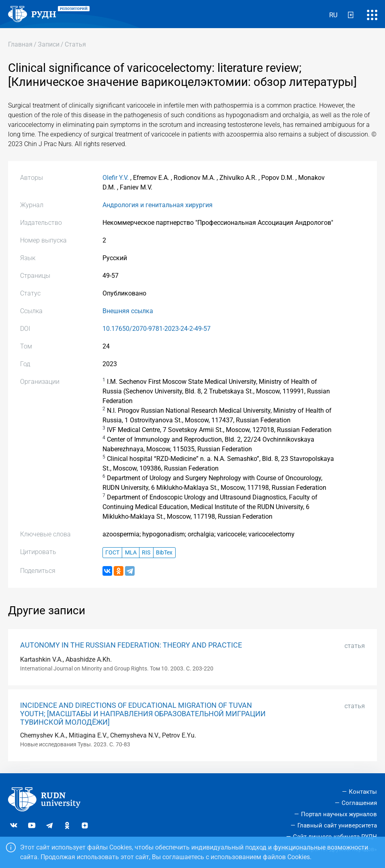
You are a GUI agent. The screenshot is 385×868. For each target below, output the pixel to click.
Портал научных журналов (339, 814)
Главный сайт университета (337, 825)
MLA (131, 553)
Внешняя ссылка (128, 311)
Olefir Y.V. (116, 178)
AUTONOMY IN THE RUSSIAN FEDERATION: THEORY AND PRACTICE (131, 645)
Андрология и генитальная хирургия (158, 205)
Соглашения (359, 803)
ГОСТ (112, 553)
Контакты (363, 792)
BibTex (164, 553)
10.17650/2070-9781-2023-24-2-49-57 (157, 329)
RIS (146, 553)
